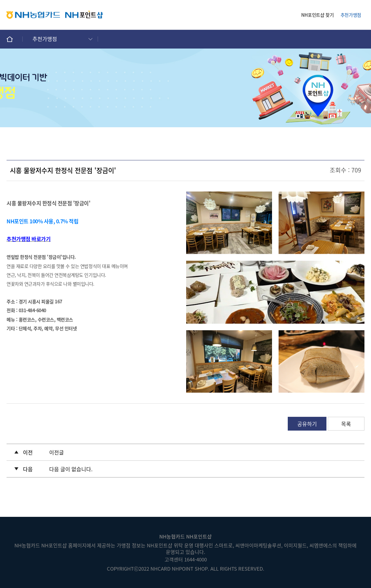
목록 (346, 424)
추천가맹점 (351, 15)
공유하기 (307, 424)
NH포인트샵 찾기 (317, 15)
